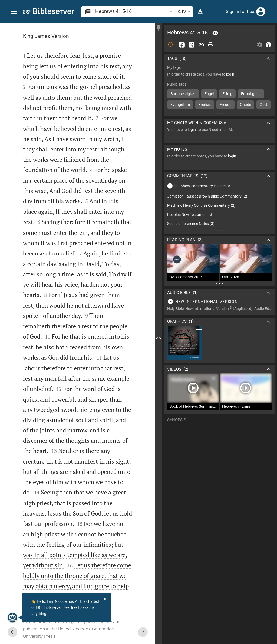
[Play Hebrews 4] (219, 302)
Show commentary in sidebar (205, 186)
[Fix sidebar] (159, 28)
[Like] (170, 45)
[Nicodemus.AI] (12, 617)
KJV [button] (185, 12)
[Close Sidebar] (159, 338)
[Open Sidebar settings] (260, 45)
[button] (14, 12)
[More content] (219, 114)
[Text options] (200, 12)
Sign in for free (240, 12)
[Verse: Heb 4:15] (215, 33)
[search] (132, 11)
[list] (219, 210)
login (230, 74)
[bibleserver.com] (49, 12)
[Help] (268, 45)
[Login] (261, 12)
